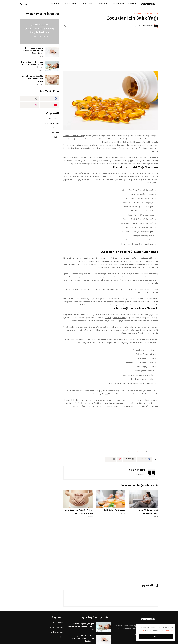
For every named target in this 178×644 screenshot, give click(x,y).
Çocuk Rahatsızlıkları (51, 124)
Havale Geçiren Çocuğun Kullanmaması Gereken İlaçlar (32, 65)
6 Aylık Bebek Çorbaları (114, 511)
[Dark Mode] (27, 4)
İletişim (60, 637)
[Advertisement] (111, 50)
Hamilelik (55, 133)
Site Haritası (58, 623)
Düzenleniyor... (118, 4)
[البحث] (22, 4)
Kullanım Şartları (57, 628)
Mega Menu (55, 4)
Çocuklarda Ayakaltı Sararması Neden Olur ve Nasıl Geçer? (32, 51)
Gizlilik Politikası (57, 632)
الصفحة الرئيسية (152, 14)
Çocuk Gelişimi (53, 119)
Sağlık (128, 452)
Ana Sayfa (132, 4)
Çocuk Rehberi (138, 14)
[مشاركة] (65, 26)
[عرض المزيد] (108, 459)
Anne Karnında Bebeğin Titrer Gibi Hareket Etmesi (33, 79)
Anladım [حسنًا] (156, 636)
